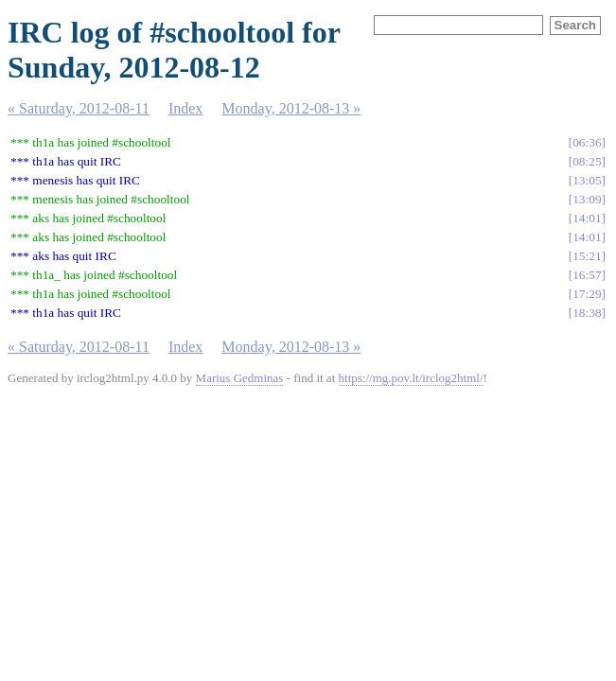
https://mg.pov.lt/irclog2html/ (411, 378)
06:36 (587, 142)
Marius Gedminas (240, 378)
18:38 (587, 313)
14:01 (587, 218)
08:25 (587, 161)
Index (185, 108)
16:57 (587, 275)
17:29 (587, 294)
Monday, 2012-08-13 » (291, 108)
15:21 (587, 256)
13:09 (587, 199)
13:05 (587, 180)
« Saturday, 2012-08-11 (79, 108)
